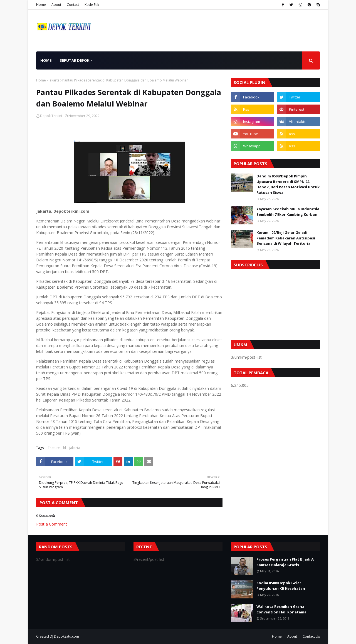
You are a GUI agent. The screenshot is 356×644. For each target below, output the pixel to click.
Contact (73, 5)
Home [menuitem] (46, 60)
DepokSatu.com (66, 636)
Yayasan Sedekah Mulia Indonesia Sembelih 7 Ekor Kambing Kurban (288, 212)
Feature (54, 448)
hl (65, 448)
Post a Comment (52, 524)
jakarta (54, 80)
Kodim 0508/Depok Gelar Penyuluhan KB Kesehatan (281, 586)
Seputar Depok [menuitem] (75, 60)
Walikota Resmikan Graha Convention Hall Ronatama (281, 609)
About (56, 5)
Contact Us (311, 636)
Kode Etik (92, 5)
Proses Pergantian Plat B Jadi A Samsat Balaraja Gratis (285, 562)
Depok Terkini (51, 116)
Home (41, 5)
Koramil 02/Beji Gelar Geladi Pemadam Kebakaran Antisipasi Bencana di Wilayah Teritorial (286, 238)
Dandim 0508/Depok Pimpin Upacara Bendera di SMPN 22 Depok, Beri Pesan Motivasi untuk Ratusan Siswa (288, 184)
